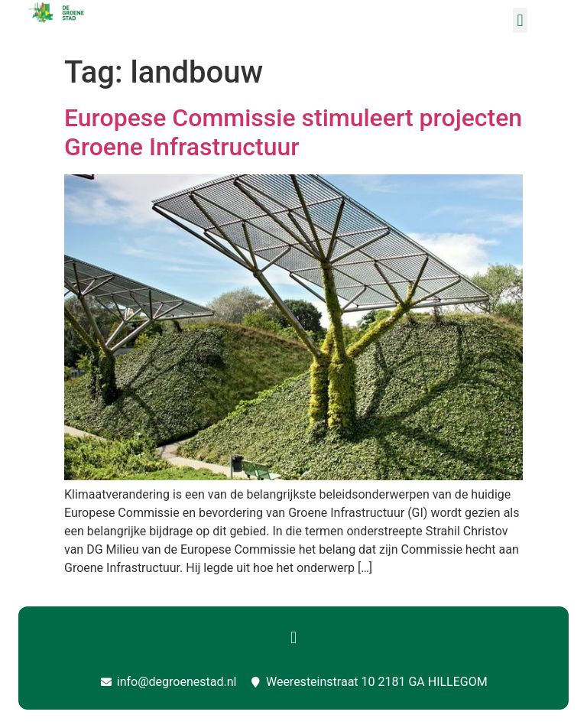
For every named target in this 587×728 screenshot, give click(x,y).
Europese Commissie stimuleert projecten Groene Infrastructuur (293, 132)
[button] (520, 20)
